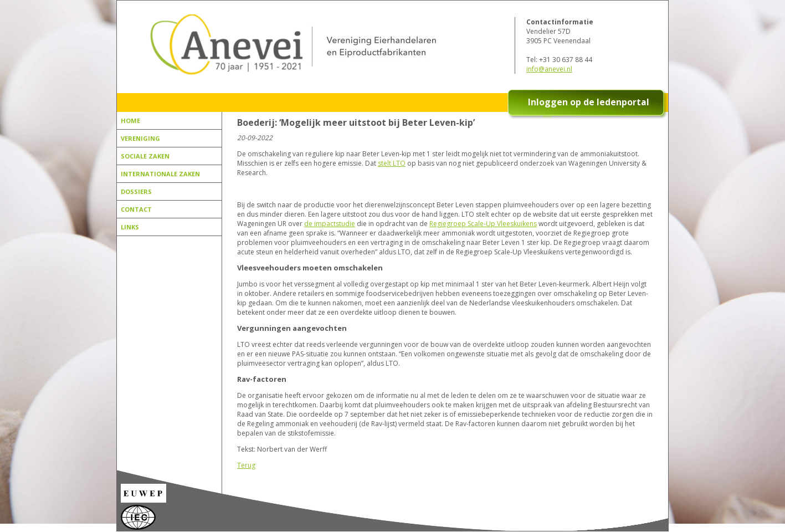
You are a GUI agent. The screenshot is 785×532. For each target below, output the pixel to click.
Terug (246, 465)
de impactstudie (330, 224)
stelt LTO (392, 163)
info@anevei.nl (549, 69)
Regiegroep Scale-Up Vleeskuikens (483, 224)
